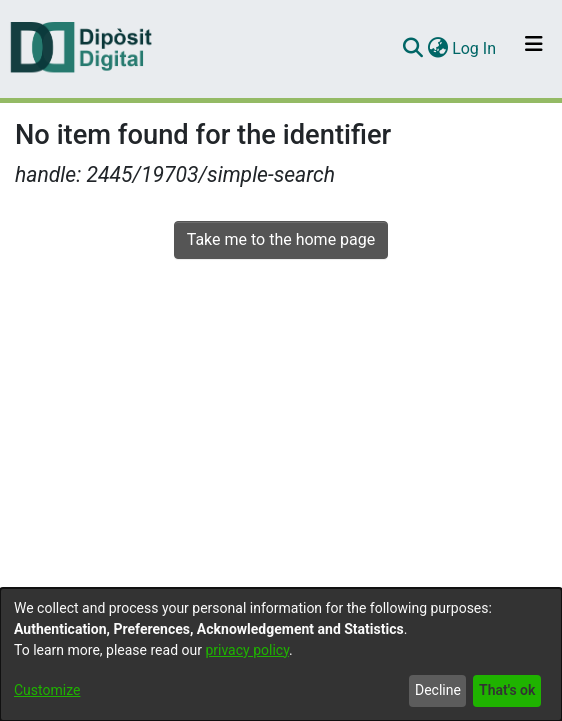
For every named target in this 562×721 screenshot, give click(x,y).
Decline (438, 690)
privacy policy (247, 650)
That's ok (507, 690)
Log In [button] (475, 48)
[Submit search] (412, 49)
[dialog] (281, 654)
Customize (47, 690)
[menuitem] (437, 49)
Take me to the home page (281, 239)
